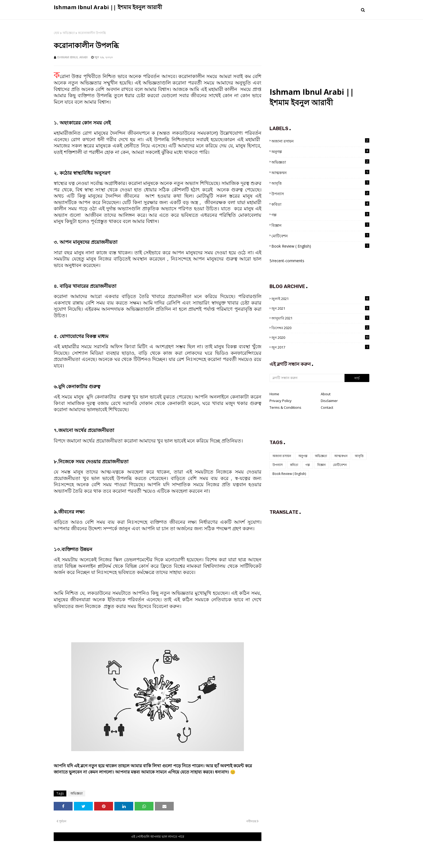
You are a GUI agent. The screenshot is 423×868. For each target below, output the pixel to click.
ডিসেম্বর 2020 (320, 328)
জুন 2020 (320, 337)
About (326, 394)
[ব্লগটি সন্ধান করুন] (307, 378)
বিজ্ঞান (320, 225)
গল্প (320, 215)
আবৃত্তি (320, 183)
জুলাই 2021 (320, 299)
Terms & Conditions (285, 407)
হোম (57, 33)
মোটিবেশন (320, 236)
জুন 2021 (320, 308)
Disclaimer (329, 401)
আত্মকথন (320, 173)
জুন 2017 (320, 347)
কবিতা (320, 204)
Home (274, 394)
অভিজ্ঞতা (69, 33)
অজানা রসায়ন (320, 141)
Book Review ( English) (320, 246)
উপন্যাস (320, 194)
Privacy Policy (281, 401)
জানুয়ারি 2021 (320, 318)
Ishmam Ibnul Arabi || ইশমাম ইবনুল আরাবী (108, 7)
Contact (327, 407)
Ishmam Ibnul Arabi (72, 57)
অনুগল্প (320, 151)
